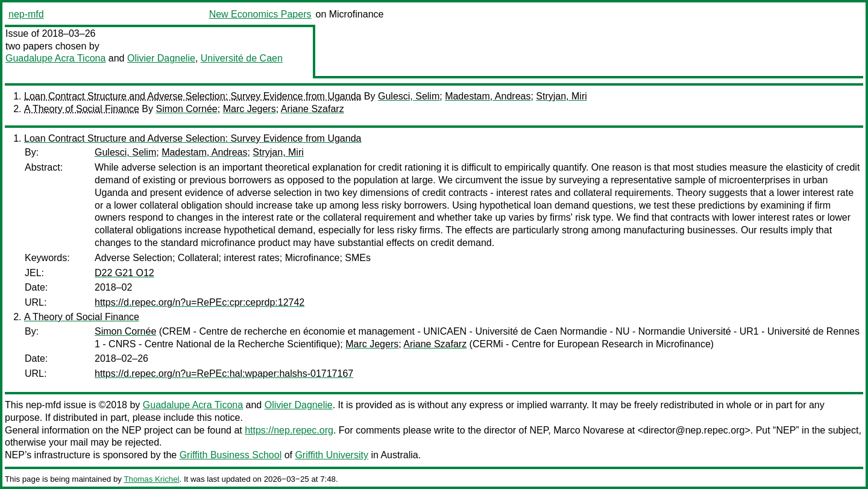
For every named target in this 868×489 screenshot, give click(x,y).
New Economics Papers (260, 14)
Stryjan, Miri (561, 96)
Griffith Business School (231, 455)
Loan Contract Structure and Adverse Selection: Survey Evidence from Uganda (193, 96)
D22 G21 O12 (124, 273)
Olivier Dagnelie (161, 58)
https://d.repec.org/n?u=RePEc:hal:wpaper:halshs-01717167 (224, 374)
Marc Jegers (250, 109)
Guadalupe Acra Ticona (55, 58)
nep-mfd (26, 14)
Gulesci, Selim (409, 96)
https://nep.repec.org (289, 430)
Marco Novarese (589, 430)
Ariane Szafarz (313, 109)
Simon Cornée (186, 109)
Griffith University (332, 455)
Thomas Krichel (151, 479)
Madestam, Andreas (488, 96)
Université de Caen (242, 58)
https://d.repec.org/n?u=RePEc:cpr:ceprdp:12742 (200, 302)
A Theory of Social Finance (82, 109)
